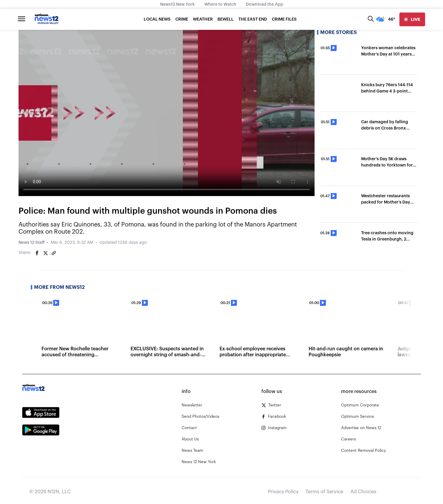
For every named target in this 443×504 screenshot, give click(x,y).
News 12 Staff (32, 243)
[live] (412, 19)
